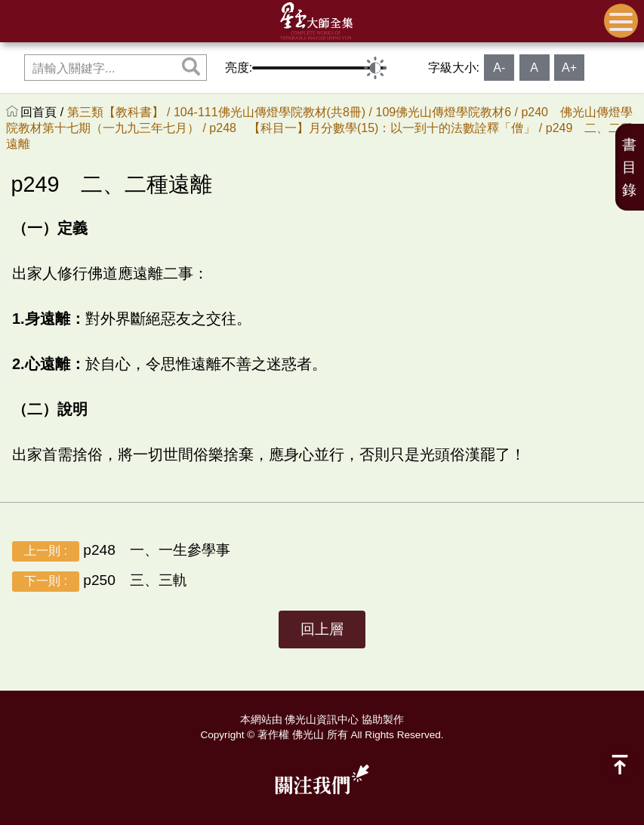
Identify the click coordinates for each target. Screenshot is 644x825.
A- (499, 68)
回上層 (322, 629)
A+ (569, 68)
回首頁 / (43, 112)
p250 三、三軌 (100, 581)
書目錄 (629, 167)
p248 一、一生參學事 (121, 551)
